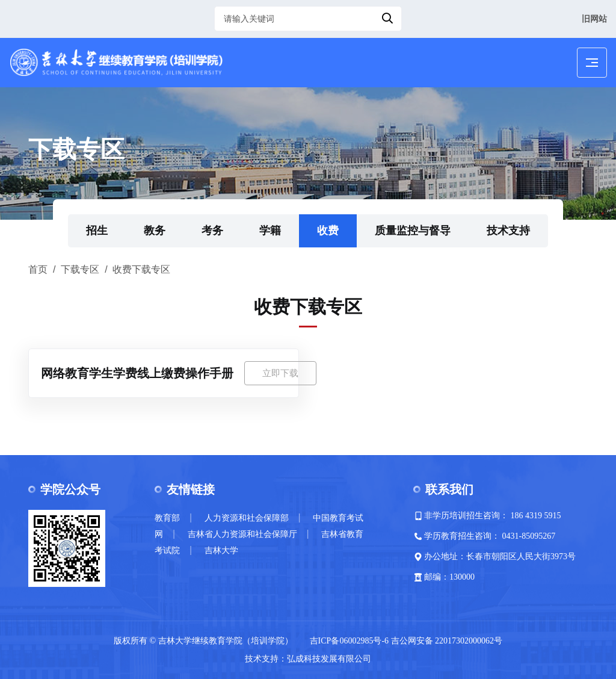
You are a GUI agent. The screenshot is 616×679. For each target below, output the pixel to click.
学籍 (270, 231)
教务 (155, 231)
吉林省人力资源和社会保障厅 (242, 534)
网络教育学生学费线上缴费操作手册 (137, 373)
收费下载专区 (141, 269)
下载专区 (80, 269)
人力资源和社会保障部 (247, 518)
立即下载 (280, 373)
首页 (38, 269)
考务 (212, 231)
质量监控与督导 (413, 231)
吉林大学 (221, 550)
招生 (97, 231)
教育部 (167, 518)
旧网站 (594, 19)
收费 (328, 231)
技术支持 (508, 231)
